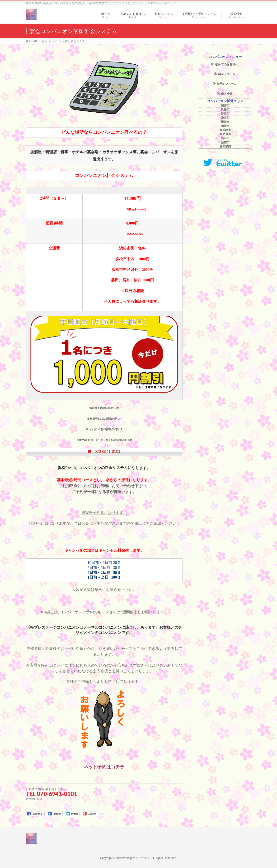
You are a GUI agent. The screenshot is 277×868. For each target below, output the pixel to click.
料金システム (227, 74)
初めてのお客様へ (227, 64)
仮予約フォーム (227, 84)
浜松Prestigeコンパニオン (133, 858)
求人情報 (227, 94)
